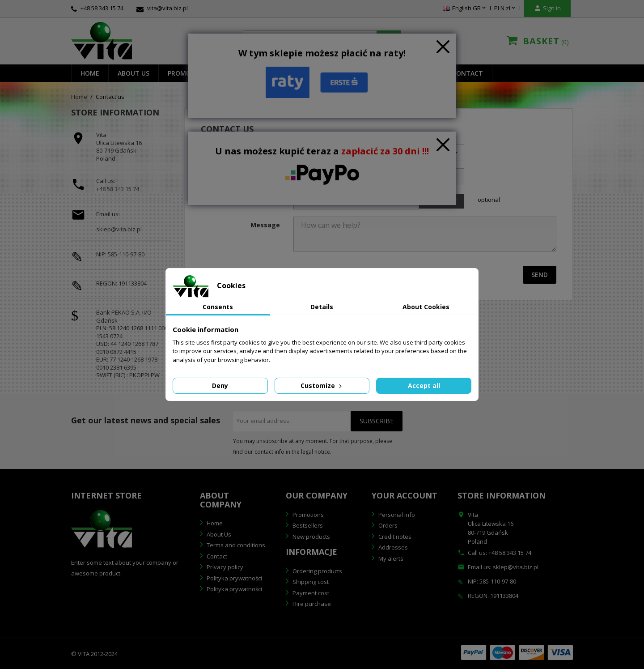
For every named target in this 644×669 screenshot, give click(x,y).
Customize (322, 386)
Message (265, 225)
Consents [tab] (218, 307)
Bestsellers (307, 525)
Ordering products (317, 571)
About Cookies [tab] (426, 307)
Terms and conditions (235, 545)
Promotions (307, 515)
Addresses (392, 547)
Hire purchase (311, 604)
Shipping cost (310, 582)
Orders (387, 525)
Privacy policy (224, 567)
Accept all (424, 386)
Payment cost (310, 593)
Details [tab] (322, 307)
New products (311, 537)
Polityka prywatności (234, 578)
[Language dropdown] (465, 9)
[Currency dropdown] (506, 9)
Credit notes (394, 537)
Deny (220, 386)
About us (133, 73)
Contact (468, 73)
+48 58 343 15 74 (118, 189)
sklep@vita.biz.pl (119, 229)
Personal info (396, 515)
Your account (405, 495)
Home (90, 73)
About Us (218, 534)
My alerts (390, 558)
